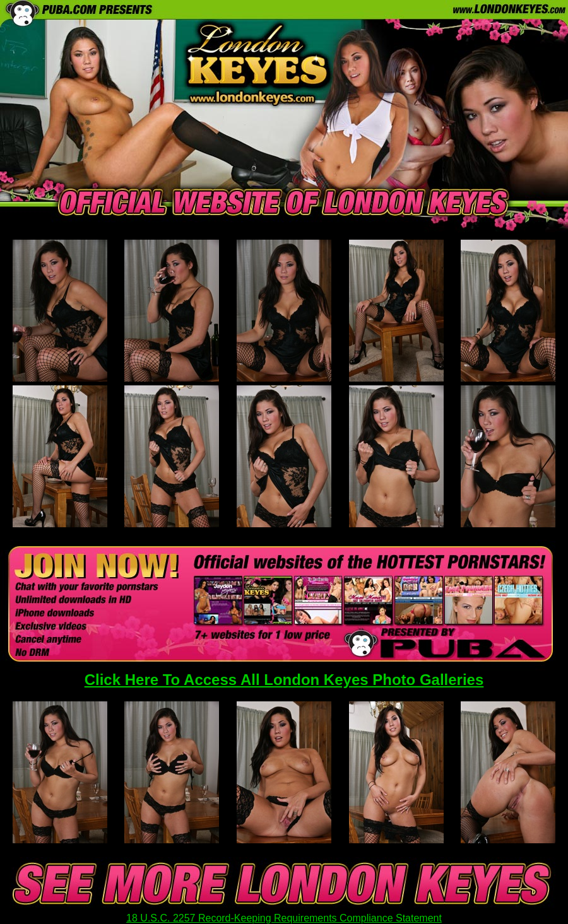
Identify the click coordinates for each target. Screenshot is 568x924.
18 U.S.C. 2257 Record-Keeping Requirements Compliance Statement (284, 918)
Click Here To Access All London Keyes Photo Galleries (284, 680)
